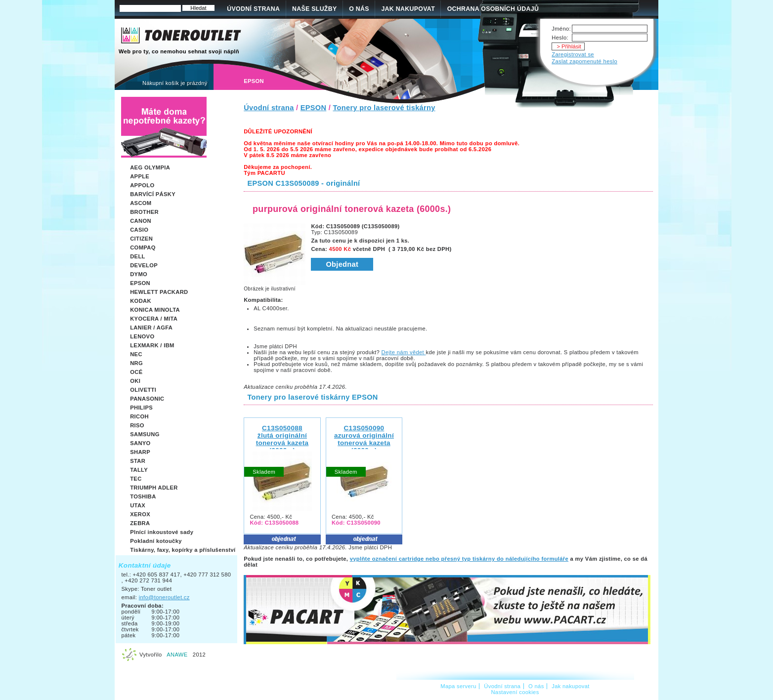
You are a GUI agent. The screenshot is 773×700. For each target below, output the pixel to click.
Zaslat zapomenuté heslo (584, 61)
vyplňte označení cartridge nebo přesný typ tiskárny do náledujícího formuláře (459, 559)
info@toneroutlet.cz (164, 597)
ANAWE (177, 655)
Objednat (342, 264)
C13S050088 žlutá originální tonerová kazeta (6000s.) (282, 439)
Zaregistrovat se (573, 54)
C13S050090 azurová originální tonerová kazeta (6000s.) (364, 439)
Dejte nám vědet (404, 352)
